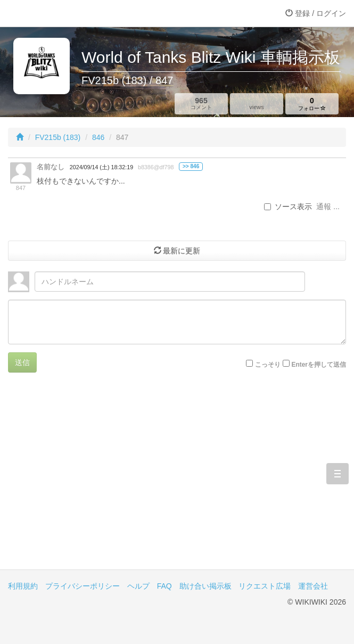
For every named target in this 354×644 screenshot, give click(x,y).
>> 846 (191, 166)
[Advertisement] (177, 479)
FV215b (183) (58, 137)
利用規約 (23, 586)
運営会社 (313, 586)
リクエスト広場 (265, 586)
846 (98, 137)
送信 (22, 362)
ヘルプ (138, 586)
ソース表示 (288, 207)
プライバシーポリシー (83, 586)
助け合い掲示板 (205, 586)
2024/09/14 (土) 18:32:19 (101, 167)
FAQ (164, 586)
